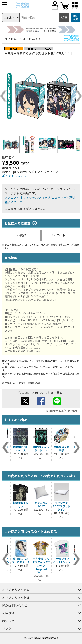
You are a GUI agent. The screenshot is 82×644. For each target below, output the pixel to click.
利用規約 (8, 613)
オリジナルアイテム (16, 590)
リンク (7, 628)
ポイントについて (14, 176)
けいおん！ (12, 39)
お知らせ (8, 621)
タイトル (60, 235)
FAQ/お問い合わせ (15, 605)
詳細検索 (75, 18)
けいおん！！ (32, 39)
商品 (22, 235)
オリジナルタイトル (16, 597)
